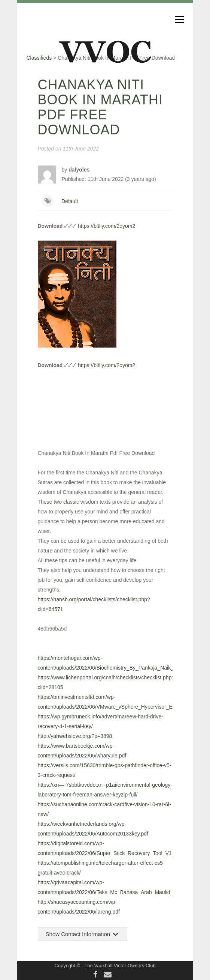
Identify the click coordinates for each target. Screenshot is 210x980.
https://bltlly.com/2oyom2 (106, 226)
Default (70, 201)
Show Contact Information (83, 934)
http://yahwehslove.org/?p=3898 (75, 736)
